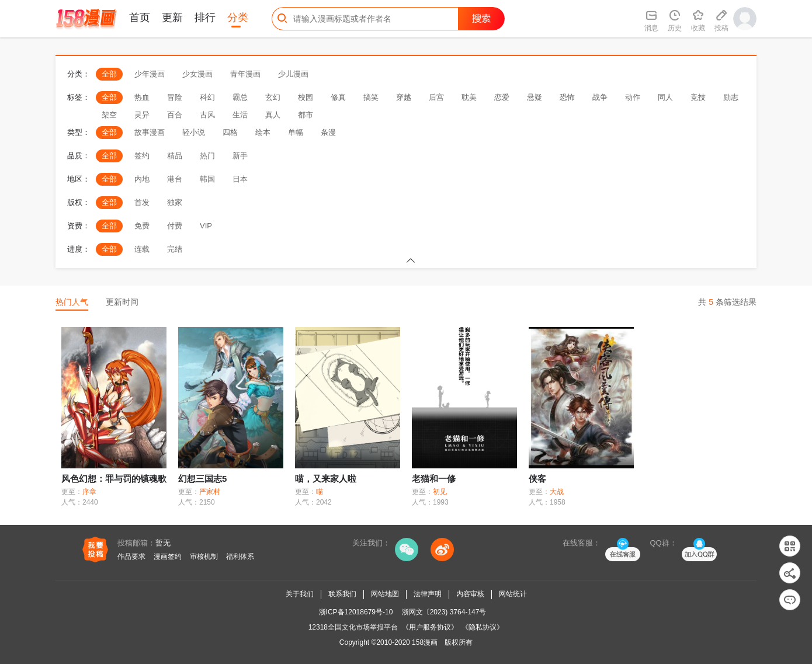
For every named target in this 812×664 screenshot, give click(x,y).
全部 (109, 74)
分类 (238, 18)
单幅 (296, 132)
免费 (142, 226)
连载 (142, 249)
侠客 (537, 479)
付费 (175, 226)
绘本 (263, 132)
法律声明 (428, 594)
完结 (175, 249)
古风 (207, 115)
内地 (142, 179)
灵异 (142, 115)
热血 (142, 97)
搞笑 (371, 97)
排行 (205, 18)
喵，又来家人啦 (326, 479)
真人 (273, 115)
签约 (142, 156)
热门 (207, 156)
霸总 (240, 97)
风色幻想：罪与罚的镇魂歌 (114, 479)
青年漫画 (245, 74)
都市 (306, 115)
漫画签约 (168, 557)
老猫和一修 (434, 479)
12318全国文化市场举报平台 (353, 627)
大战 (557, 492)
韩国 (207, 179)
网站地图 (385, 594)
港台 (175, 179)
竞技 (698, 97)
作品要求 (131, 557)
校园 (306, 97)
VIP (206, 226)
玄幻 (273, 97)
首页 (140, 18)
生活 (240, 115)
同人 (665, 97)
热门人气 (72, 302)
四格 (230, 132)
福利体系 (240, 557)
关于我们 (300, 594)
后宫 (436, 97)
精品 (175, 156)
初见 (440, 492)
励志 (731, 97)
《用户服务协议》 (430, 627)
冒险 (175, 97)
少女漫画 (197, 74)
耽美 (469, 97)
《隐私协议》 (483, 627)
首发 (142, 202)
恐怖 (567, 97)
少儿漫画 (293, 74)
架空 (109, 115)
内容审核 (470, 594)
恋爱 (502, 97)
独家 (175, 202)
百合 (175, 115)
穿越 (404, 97)
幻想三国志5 (202, 479)
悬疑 (535, 97)
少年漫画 (150, 74)
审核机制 (204, 557)
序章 (89, 492)
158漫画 (425, 642)
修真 (338, 97)
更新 (172, 18)
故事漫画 (150, 132)
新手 (240, 156)
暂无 (163, 543)
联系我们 (342, 594)
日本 (240, 179)
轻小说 (194, 132)
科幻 (207, 97)
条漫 (328, 132)
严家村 (210, 492)
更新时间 (122, 302)
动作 (633, 97)
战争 (600, 97)
